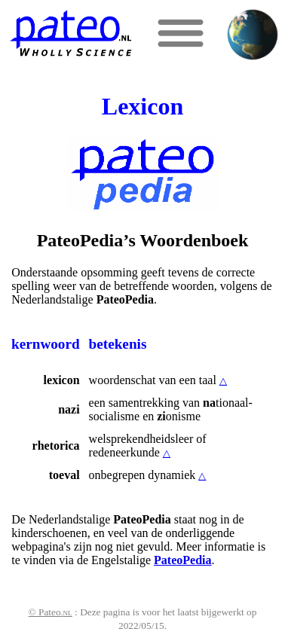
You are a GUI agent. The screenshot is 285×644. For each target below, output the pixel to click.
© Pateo (51, 612)
